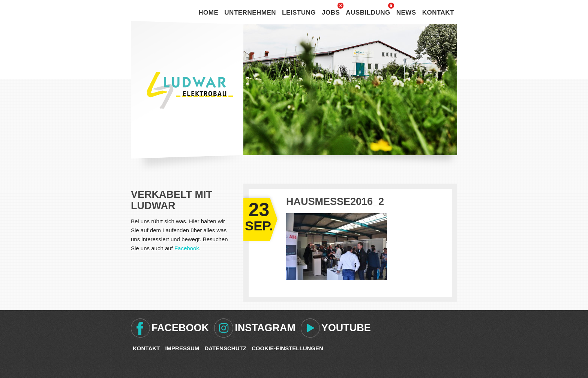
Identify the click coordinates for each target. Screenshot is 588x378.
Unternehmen (250, 13)
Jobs (331, 13)
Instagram (265, 328)
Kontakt (438, 13)
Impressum (182, 348)
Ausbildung (368, 13)
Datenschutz (225, 348)
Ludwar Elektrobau (190, 90)
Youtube (346, 328)
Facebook (187, 248)
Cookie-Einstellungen (287, 348)
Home (208, 13)
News (406, 13)
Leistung (299, 13)
